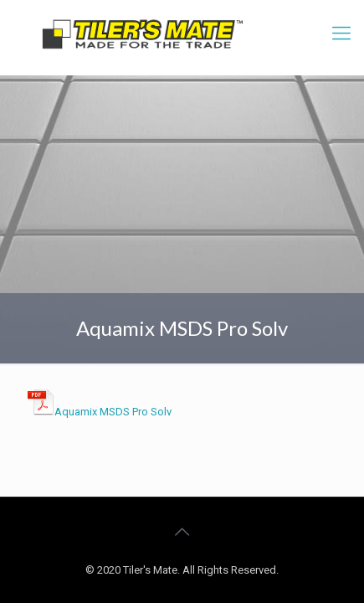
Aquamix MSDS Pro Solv (113, 412)
